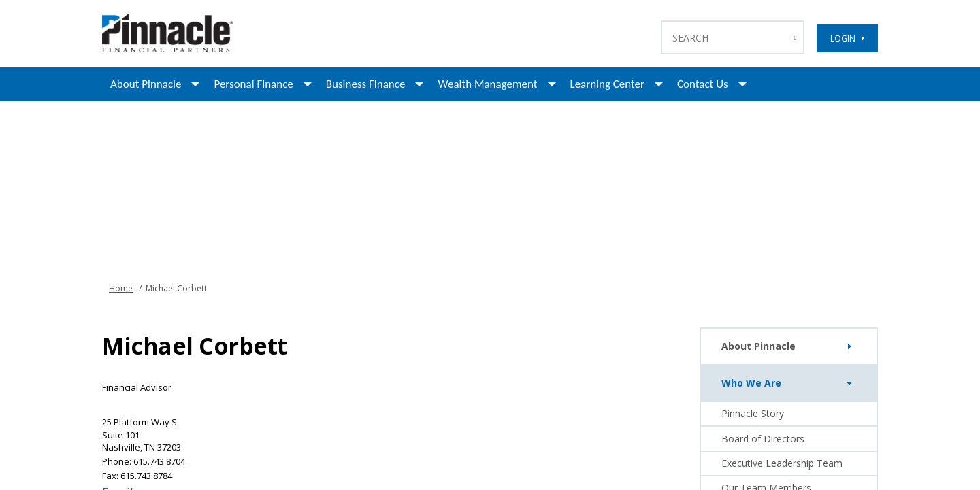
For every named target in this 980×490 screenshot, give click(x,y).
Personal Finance (253, 84)
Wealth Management (487, 84)
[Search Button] (797, 37)
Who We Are (790, 383)
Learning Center (607, 84)
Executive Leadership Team (782, 463)
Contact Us (703, 84)
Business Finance (366, 84)
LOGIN (847, 38)
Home (121, 288)
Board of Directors (763, 439)
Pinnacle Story (753, 413)
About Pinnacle (146, 84)
